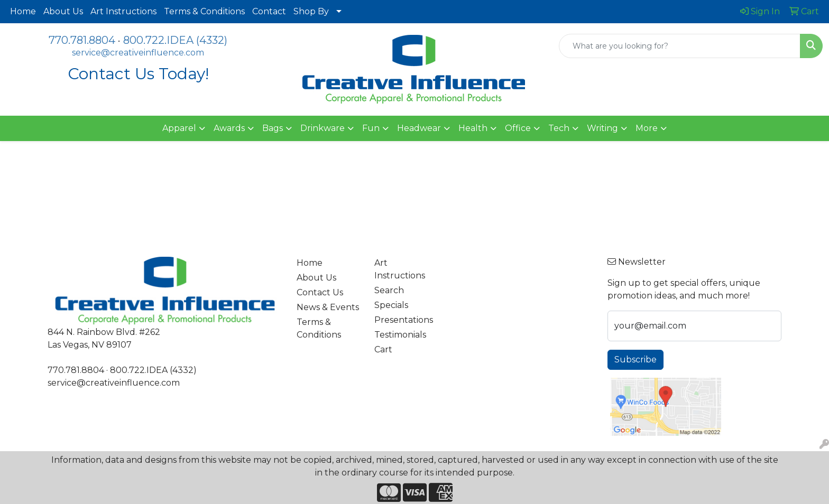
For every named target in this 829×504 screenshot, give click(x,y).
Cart (383, 349)
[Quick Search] (680, 46)
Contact (269, 11)
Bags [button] (273, 128)
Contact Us (320, 292)
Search (389, 290)
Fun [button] (371, 128)
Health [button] (473, 128)
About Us (63, 11)
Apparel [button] (179, 128)
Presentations (404, 320)
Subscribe (635, 360)
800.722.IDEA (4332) (175, 40)
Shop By (311, 11)
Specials (391, 305)
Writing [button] (602, 128)
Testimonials (400, 335)
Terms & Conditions (204, 11)
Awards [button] (229, 128)
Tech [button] (559, 128)
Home (23, 11)
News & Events (328, 307)
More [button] (647, 128)
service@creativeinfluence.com (138, 53)
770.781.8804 (82, 40)
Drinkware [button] (323, 128)
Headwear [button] (419, 128)
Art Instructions (123, 11)
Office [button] (518, 128)
